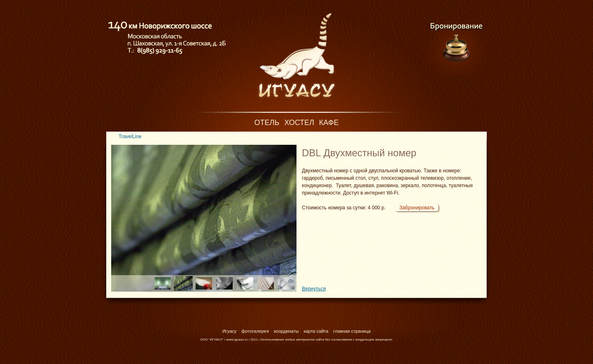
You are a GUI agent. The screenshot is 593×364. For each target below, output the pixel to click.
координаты (286, 331)
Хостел (299, 123)
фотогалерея (255, 331)
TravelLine (130, 137)
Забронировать (417, 208)
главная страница (352, 331)
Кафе (329, 123)
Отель (267, 123)
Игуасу (229, 331)
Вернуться (314, 289)
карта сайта (316, 331)
